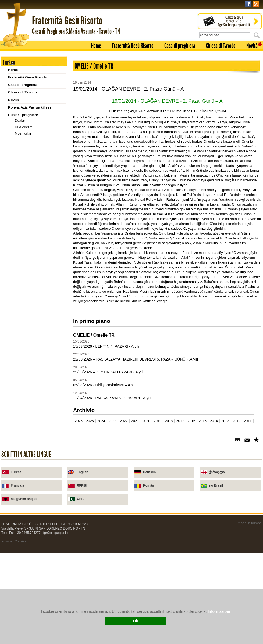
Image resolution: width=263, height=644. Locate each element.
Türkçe (16, 472)
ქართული (217, 472)
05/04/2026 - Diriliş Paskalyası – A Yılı (105, 385)
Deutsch (149, 472)
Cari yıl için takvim (23, 269)
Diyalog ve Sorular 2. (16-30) (37, 254)
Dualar (20, 120)
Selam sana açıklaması (33, 172)
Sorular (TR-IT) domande (34, 241)
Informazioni (219, 611)
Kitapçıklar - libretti (24, 195)
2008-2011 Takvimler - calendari (34, 276)
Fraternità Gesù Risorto (133, 46)
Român (149, 485)
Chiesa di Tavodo (221, 46)
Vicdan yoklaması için (32, 153)
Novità (252, 46)
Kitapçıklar (23, 201)
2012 (237, 421)
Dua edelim (24, 127)
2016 (191, 421)
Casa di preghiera (180, 46)
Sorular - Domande (24, 222)
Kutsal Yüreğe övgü (30, 146)
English (82, 472)
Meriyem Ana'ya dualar (33, 166)
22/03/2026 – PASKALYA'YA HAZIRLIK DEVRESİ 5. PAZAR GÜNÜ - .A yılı (136, 359)
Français (17, 485)
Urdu (81, 499)
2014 (214, 421)
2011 (248, 421)
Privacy (7, 541)
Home (96, 46)
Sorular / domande (29, 228)
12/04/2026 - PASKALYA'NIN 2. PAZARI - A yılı (112, 398)
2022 (124, 421)
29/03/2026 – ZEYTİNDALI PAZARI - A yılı (108, 372)
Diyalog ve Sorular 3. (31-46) (37, 260)
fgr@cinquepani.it (56, 533)
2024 (101, 421)
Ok (136, 621)
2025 (90, 421)
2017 (180, 421)
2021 (135, 421)
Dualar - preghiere (23, 115)
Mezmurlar (23, 133)
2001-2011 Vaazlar (23, 188)
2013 (225, 421)
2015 (203, 421)
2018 (169, 421)
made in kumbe (250, 523)
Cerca (258, 35)
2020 (146, 421)
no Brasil (216, 485)
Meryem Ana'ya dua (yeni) (35, 159)
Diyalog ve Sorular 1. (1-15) (36, 247)
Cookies (20, 541)
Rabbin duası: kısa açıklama (37, 140)
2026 (79, 421)
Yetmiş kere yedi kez (31, 214)
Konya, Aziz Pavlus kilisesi (30, 107)
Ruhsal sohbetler (28, 208)
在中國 (82, 485)
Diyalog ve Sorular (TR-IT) (35, 234)
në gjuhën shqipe (24, 499)
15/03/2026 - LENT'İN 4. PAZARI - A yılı (106, 346)
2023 (113, 421)
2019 (157, 421)
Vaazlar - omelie (21, 180)
